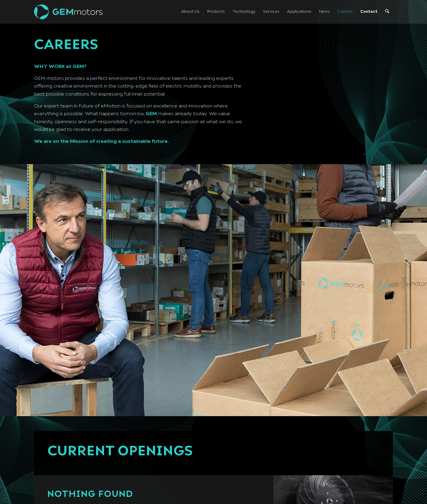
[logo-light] (68, 12)
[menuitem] (190, 12)
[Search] (387, 12)
